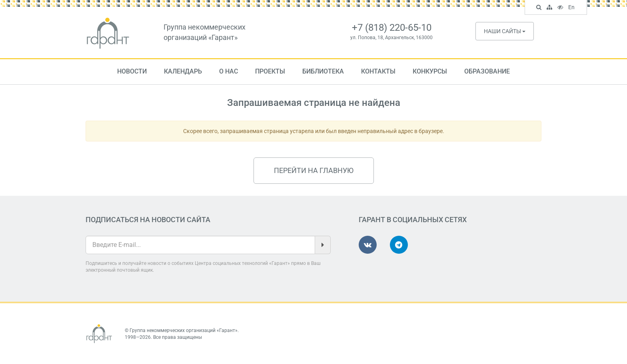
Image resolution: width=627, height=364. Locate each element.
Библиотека (323, 71)
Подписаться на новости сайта (148, 220)
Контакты (378, 71)
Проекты (270, 71)
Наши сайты (505, 31)
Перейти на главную (314, 170)
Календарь (183, 71)
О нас (229, 71)
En (572, 8)
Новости (132, 71)
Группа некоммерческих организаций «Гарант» (184, 330)
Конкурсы (430, 71)
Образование (487, 71)
